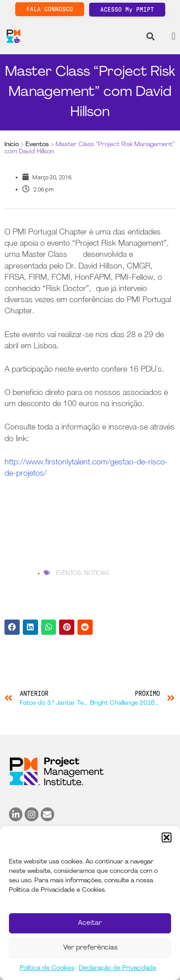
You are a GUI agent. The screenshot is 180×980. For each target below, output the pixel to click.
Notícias (97, 573)
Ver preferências (90, 948)
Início (12, 145)
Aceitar (90, 923)
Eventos (37, 145)
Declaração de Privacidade (118, 968)
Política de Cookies (47, 968)
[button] (167, 837)
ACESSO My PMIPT (127, 10)
